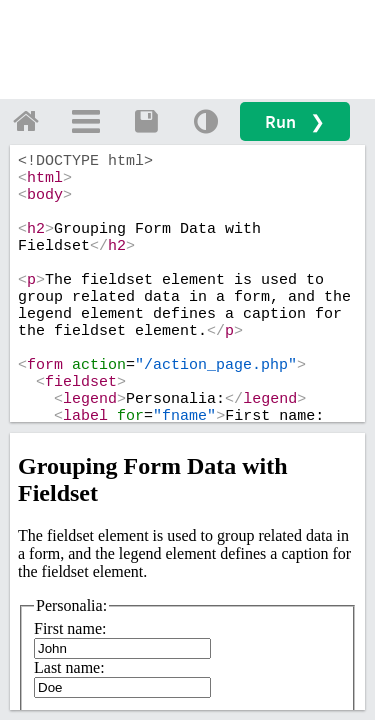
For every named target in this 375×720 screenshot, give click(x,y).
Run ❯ (295, 121)
